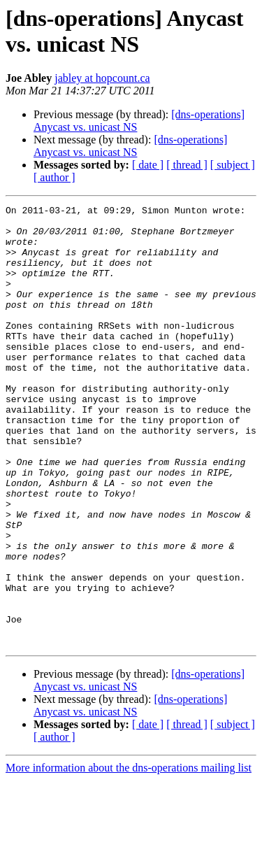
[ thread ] (187, 165)
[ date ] (148, 165)
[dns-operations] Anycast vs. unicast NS (130, 146)
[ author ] (54, 177)
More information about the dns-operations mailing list (129, 856)
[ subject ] (233, 165)
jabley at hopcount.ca (102, 78)
